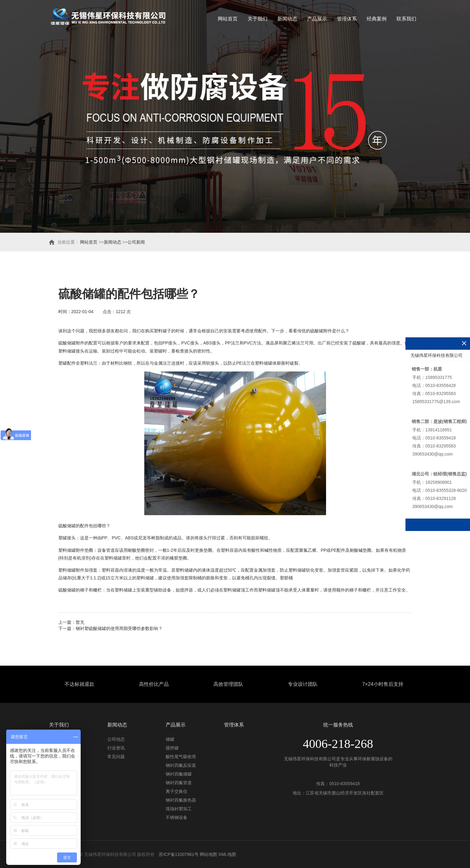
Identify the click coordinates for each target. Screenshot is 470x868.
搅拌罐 (172, 748)
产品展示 (317, 19)
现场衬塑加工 (179, 809)
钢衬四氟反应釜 (181, 765)
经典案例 (377, 19)
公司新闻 (136, 242)
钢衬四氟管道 (179, 783)
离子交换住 (177, 791)
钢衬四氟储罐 (179, 774)
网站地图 (208, 854)
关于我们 (257, 19)
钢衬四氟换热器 (181, 800)
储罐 (170, 739)
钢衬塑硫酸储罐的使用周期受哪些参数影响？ (119, 628)
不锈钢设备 (177, 817)
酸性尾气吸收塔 (181, 757)
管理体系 (347, 19)
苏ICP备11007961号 (179, 854)
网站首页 (228, 19)
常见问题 (116, 757)
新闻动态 (287, 19)
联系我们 (406, 19)
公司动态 (116, 739)
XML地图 (227, 854)
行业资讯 (116, 748)
